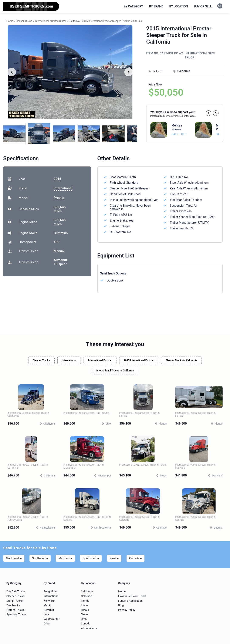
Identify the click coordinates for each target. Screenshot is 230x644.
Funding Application (130, 601)
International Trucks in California (115, 371)
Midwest (65, 558)
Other (47, 623)
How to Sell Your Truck (132, 596)
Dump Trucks (14, 601)
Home (122, 591)
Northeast (14, 558)
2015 (57, 179)
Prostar (59, 198)
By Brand (156, 6)
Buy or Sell (203, 6)
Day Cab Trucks (16, 591)
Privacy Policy (127, 610)
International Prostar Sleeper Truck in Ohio (86, 413)
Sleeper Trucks (41, 360)
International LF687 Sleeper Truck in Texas (142, 465)
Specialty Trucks (16, 614)
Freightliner (50, 591)
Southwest (91, 558)
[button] (209, 113)
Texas (85, 614)
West (114, 558)
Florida (85, 601)
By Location (179, 6)
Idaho (84, 605)
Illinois (85, 610)
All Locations (89, 628)
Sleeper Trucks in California (181, 360)
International (63, 188)
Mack (47, 605)
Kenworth (49, 601)
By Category (133, 6)
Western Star (51, 619)
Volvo (47, 614)
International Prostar (100, 360)
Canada (136, 558)
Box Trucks (13, 605)
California (87, 591)
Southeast (40, 558)
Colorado (87, 596)
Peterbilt (49, 610)
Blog (121, 605)
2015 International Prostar (139, 360)
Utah (84, 619)
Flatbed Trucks (15, 610)
